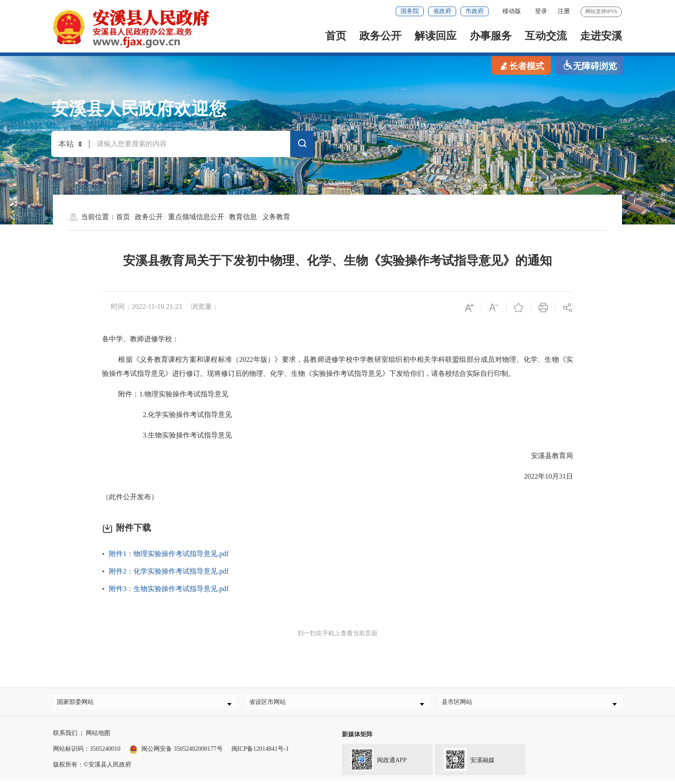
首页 (336, 36)
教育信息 (243, 217)
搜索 (302, 145)
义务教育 (276, 217)
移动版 (512, 11)
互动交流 (546, 36)
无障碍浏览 (590, 65)
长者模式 (521, 65)
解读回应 (436, 36)
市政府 (475, 11)
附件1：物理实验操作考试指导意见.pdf (169, 554)
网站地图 (98, 737)
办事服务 (491, 36)
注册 (564, 11)
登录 (541, 11)
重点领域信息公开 (196, 217)
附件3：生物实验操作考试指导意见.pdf (169, 589)
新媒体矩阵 (357, 739)
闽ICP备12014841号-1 (260, 753)
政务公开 (380, 36)
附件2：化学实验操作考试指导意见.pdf (169, 571)
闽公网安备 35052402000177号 (176, 753)
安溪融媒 (465, 763)
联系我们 (65, 737)
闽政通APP (374, 763)
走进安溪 (601, 36)
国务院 (410, 11)
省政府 (442, 11)
